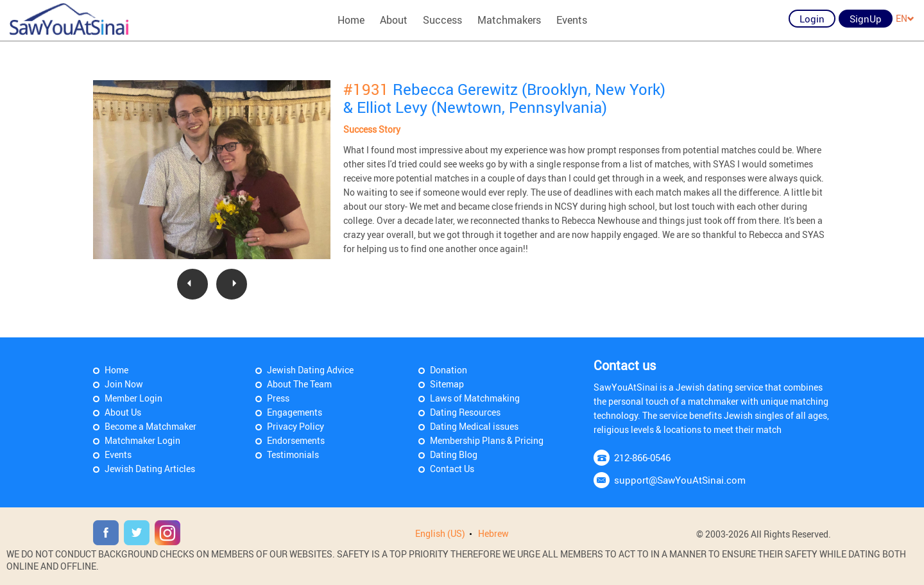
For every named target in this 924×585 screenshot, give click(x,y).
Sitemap (447, 384)
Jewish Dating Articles (150, 469)
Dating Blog (454, 454)
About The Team (299, 384)
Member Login (133, 398)
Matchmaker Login (142, 440)
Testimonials (293, 454)
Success (442, 20)
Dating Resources (465, 412)
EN (905, 18)
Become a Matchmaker (150, 426)
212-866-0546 (642, 457)
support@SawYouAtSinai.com (680, 480)
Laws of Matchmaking (475, 398)
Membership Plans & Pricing (487, 440)
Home (351, 20)
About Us (123, 412)
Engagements (295, 412)
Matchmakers (509, 20)
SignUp (866, 19)
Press (278, 398)
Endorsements (296, 440)
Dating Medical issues (474, 426)
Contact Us (452, 469)
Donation (449, 370)
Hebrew (493, 533)
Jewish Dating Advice (310, 370)
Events (572, 20)
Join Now (124, 384)
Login (812, 19)
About (394, 20)
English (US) (440, 533)
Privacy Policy (295, 426)
